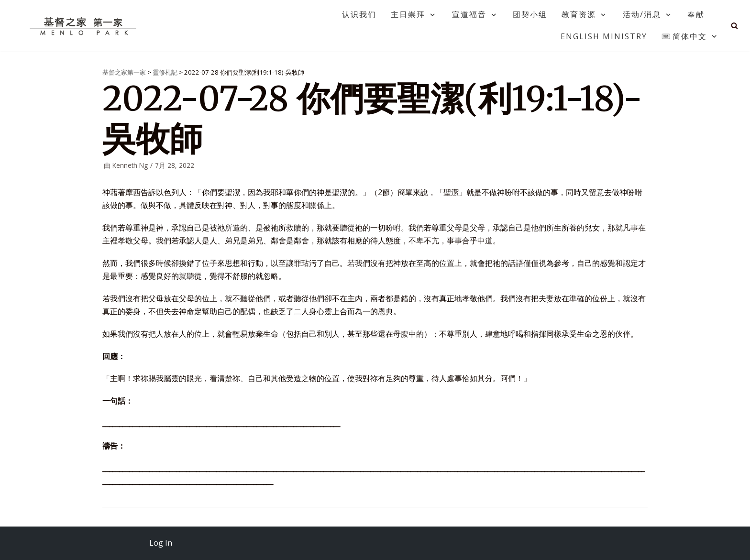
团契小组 (530, 14)
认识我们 (359, 14)
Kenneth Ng (130, 165)
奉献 (696, 14)
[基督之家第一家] (84, 26)
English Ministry (604, 36)
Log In (161, 543)
